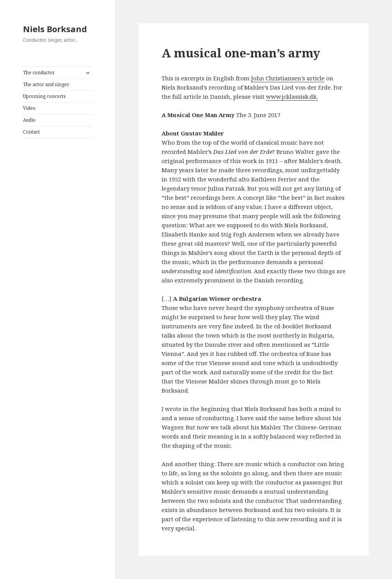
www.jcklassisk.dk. (292, 96)
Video (29, 108)
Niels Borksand (55, 29)
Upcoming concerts (44, 96)
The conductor (39, 73)
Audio (29, 120)
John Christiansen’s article (288, 78)
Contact (31, 132)
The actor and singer (46, 84)
